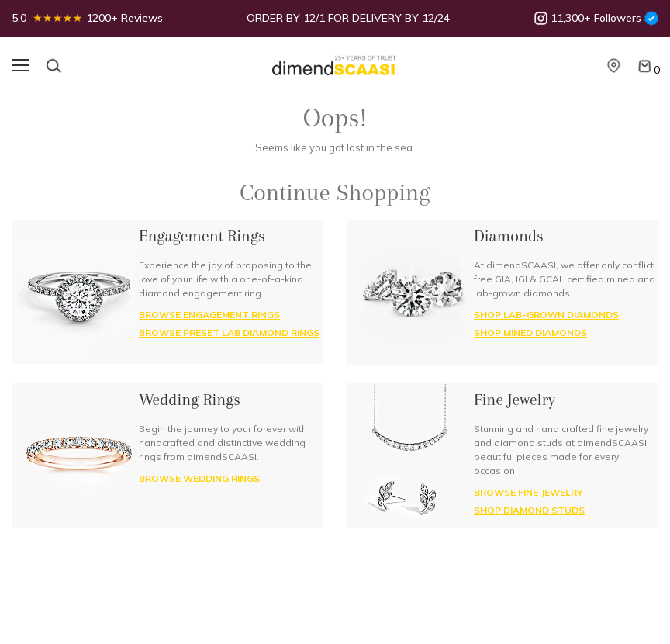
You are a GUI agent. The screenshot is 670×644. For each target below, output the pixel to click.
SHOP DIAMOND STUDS (529, 510)
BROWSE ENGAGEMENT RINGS (209, 315)
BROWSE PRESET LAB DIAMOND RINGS (229, 332)
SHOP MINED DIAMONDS (530, 332)
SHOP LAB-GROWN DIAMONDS (546, 315)
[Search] (54, 66)
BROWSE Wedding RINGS (199, 478)
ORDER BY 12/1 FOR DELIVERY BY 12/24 (348, 18)
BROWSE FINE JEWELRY (528, 492)
